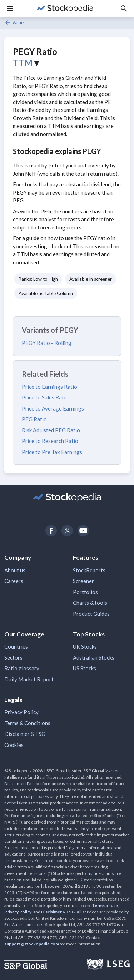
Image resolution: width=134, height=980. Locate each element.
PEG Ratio (34, 419)
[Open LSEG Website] (108, 965)
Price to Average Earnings (53, 408)
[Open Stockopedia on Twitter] (67, 530)
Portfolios (85, 592)
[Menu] (10, 9)
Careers (14, 581)
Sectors (13, 657)
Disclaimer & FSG (25, 734)
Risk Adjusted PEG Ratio (51, 430)
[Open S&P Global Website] (26, 965)
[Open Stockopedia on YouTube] (83, 530)
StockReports (89, 570)
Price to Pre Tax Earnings (52, 452)
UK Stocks (85, 646)
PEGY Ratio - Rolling (47, 343)
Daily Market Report (29, 679)
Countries (16, 646)
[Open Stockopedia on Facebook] (51, 530)
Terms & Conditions (27, 723)
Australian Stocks (94, 657)
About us (15, 570)
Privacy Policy (21, 712)
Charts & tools (90, 603)
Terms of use (105, 905)
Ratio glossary (22, 668)
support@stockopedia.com (32, 944)
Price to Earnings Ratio (49, 387)
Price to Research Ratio (50, 441)
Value (14, 22)
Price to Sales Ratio (45, 397)
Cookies (14, 745)
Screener (83, 581)
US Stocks (85, 668)
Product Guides (91, 614)
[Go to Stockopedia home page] (65, 9)
